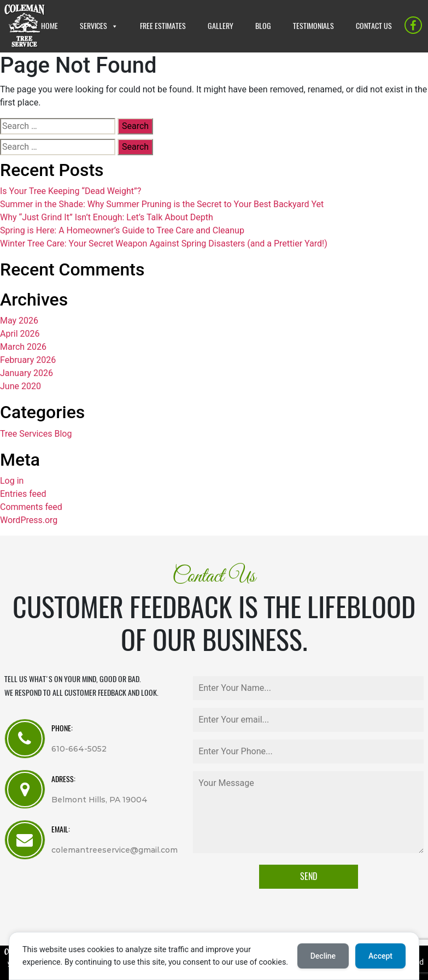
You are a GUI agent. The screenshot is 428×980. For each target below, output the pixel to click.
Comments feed (31, 507)
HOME (49, 26)
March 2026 (23, 347)
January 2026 (27, 373)
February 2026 (28, 360)
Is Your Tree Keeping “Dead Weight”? (71, 191)
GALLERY (221, 26)
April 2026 (20, 334)
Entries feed (23, 494)
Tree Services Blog (36, 434)
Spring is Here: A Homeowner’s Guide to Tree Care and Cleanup (122, 230)
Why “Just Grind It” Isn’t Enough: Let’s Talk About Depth (107, 217)
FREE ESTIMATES (163, 26)
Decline (323, 956)
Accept (380, 956)
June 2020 (20, 386)
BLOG (263, 26)
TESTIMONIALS (313, 26)
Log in (12, 481)
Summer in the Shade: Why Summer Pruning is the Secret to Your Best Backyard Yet (162, 204)
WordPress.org (29, 520)
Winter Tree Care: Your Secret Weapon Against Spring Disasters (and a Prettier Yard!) (164, 243)
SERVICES (93, 26)
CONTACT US (374, 26)
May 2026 (19, 321)
